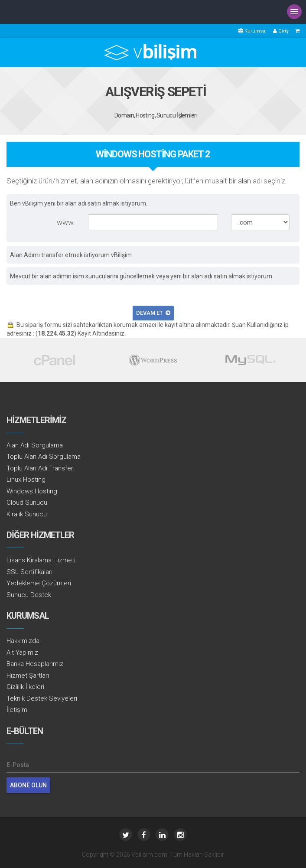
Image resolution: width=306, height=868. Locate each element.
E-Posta (18, 765)
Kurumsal (252, 31)
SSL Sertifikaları (29, 572)
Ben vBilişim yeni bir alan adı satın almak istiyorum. (79, 203)
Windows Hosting (32, 491)
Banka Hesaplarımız (35, 664)
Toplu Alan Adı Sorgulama (44, 457)
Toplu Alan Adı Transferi (41, 468)
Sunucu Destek (29, 595)
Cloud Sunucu (27, 503)
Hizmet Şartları (28, 675)
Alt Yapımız (22, 653)
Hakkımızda (23, 641)
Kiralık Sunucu (27, 514)
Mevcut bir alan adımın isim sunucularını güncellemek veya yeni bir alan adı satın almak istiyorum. (142, 276)
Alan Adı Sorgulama (35, 445)
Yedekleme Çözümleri (39, 583)
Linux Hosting (26, 480)
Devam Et (153, 313)
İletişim (17, 710)
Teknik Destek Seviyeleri (42, 698)
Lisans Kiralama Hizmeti (41, 560)
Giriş (281, 31)
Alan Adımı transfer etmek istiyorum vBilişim (71, 255)
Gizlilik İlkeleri (25, 687)
